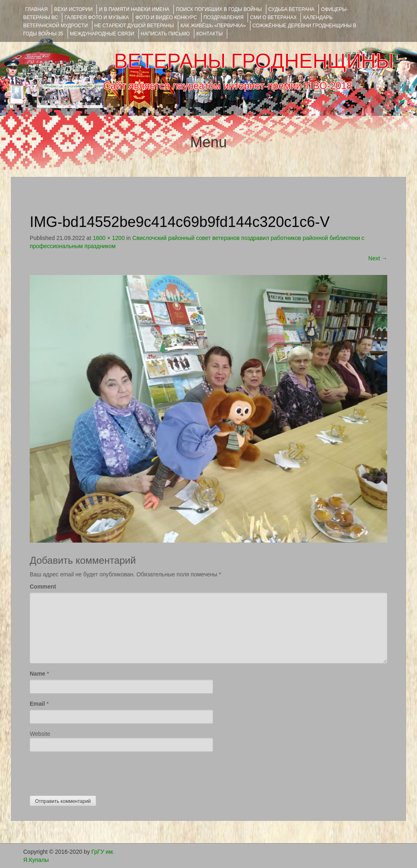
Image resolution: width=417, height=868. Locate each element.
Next (378, 258)
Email (37, 704)
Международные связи (102, 34)
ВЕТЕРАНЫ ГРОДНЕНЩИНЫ (254, 61)
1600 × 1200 (109, 238)
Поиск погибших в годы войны (219, 9)
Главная (36, 9)
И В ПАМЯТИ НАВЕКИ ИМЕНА (134, 9)
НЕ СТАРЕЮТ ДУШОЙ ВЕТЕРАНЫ (134, 26)
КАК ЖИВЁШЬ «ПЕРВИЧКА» (213, 26)
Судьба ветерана (292, 9)
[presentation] (92, 772)
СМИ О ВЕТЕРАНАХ (273, 17)
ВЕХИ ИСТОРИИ (73, 9)
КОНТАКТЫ (210, 34)
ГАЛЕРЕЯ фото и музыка (97, 17)
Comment (43, 587)
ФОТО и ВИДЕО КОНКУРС (166, 17)
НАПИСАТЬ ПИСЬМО (166, 34)
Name (37, 674)
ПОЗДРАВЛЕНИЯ (224, 17)
